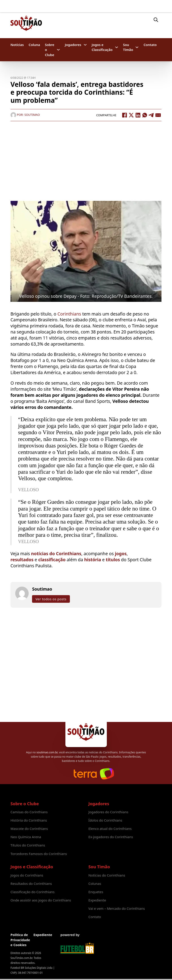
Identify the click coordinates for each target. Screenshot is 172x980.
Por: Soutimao (25, 115)
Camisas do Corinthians (29, 812)
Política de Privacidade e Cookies (20, 940)
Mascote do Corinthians (29, 829)
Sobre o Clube (49, 50)
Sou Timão (128, 47)
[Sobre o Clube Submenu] (58, 50)
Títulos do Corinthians (28, 845)
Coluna (34, 45)
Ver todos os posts (51, 599)
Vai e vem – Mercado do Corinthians (117, 908)
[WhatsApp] (145, 115)
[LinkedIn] (138, 115)
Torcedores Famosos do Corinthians (39, 854)
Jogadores (73, 45)
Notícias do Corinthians (107, 875)
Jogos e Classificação (102, 47)
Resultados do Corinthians (31, 884)
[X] (131, 115)
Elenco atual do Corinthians (110, 829)
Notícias (17, 45)
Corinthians (70, 314)
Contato (150, 45)
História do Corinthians (29, 820)
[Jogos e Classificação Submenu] (117, 47)
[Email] (158, 115)
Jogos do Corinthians (27, 875)
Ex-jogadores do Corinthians (111, 837)
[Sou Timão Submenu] (137, 47)
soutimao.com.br (47, 752)
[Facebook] (125, 115)
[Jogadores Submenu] (85, 45)
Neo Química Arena (26, 837)
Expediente (97, 900)
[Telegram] (151, 115)
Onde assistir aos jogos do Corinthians (41, 900)
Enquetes (96, 892)
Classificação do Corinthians (33, 892)
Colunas (95, 884)
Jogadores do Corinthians (108, 812)
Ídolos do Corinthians (105, 820)
